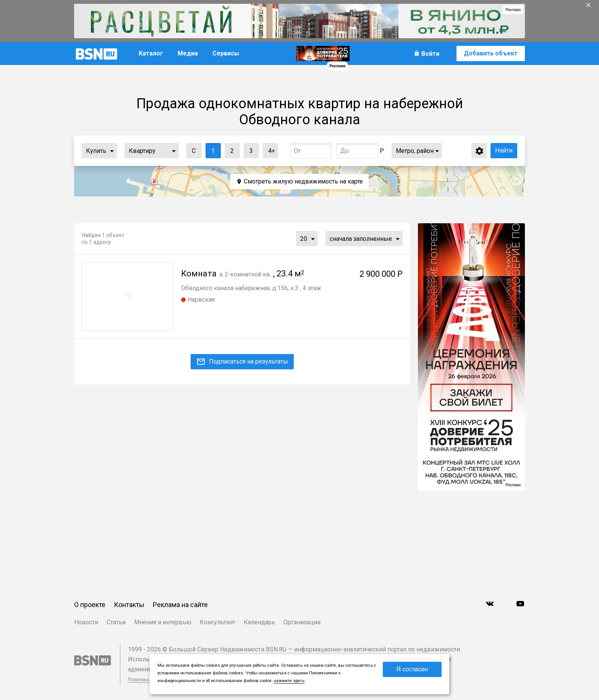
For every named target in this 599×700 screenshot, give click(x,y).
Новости (86, 622)
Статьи (116, 622)
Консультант (218, 622)
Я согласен (412, 669)
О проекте (90, 605)
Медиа (188, 53)
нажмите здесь (289, 681)
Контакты (129, 605)
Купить (96, 151)
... (112, 151)
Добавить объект (491, 53)
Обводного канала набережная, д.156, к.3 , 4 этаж (251, 288)
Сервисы (226, 53)
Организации (302, 622)
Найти (504, 150)
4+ (269, 149)
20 (304, 239)
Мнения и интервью (163, 622)
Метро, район (415, 151)
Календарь (259, 622)
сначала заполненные (361, 239)
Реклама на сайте (180, 605)
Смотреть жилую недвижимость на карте (303, 181)
